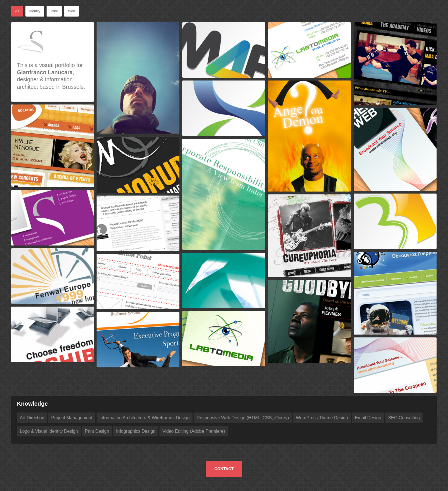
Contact (224, 469)
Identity (35, 11)
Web (71, 11)
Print (54, 11)
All (17, 11)
